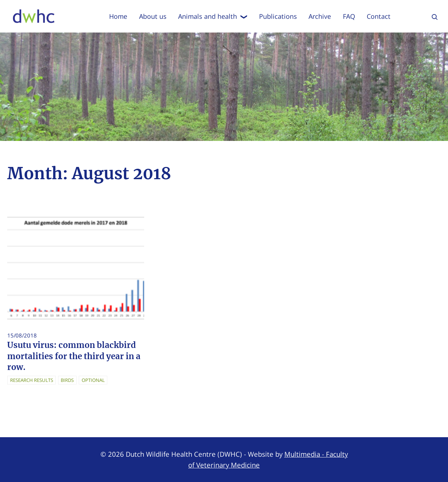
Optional (93, 380)
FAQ (349, 16)
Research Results (32, 380)
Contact (379, 16)
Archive (320, 16)
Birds (67, 380)
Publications (278, 16)
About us (153, 16)
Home (118, 16)
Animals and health (213, 16)
